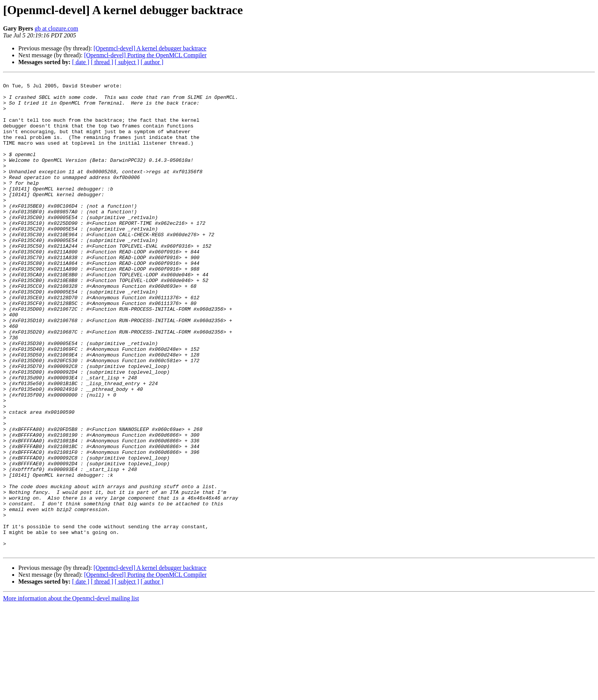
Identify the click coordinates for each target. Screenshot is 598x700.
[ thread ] (102, 62)
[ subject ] (127, 62)
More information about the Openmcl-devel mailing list (71, 693)
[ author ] (152, 62)
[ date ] (81, 62)
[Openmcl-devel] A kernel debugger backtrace (150, 48)
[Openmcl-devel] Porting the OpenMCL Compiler (145, 55)
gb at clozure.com (56, 28)
